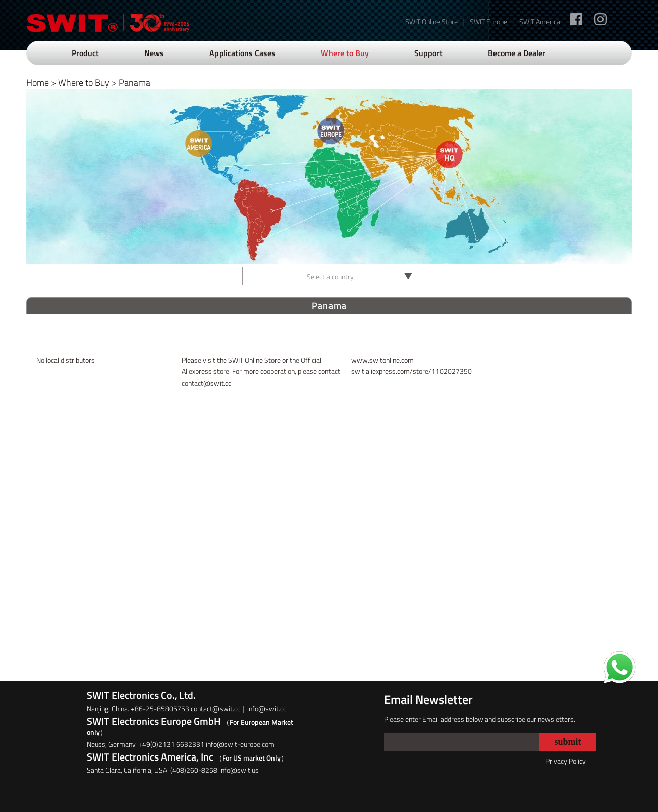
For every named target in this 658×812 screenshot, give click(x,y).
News (154, 53)
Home (38, 83)
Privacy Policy (566, 761)
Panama (134, 83)
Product (85, 53)
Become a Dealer (517, 53)
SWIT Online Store (431, 21)
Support (428, 53)
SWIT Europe (488, 21)
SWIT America (540, 21)
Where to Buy (345, 53)
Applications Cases (242, 53)
